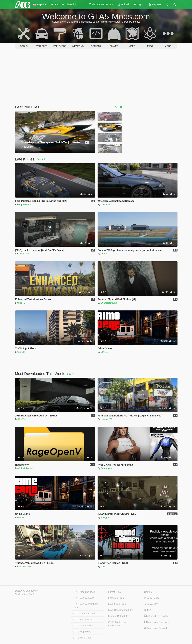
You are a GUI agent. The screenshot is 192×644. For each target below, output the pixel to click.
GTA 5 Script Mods (83, 620)
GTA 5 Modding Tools (84, 592)
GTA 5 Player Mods (83, 626)
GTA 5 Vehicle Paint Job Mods (85, 606)
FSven (104, 254)
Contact (148, 592)
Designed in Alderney (27, 591)
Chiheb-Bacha (25, 468)
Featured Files (116, 598)
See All (119, 107)
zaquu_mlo (24, 254)
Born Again (106, 468)
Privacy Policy (152, 598)
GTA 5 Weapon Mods (84, 613)
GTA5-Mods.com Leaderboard (117, 624)
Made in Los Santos (26, 594)
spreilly (22, 352)
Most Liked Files (117, 604)
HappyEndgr (25, 205)
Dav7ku (22, 419)
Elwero (104, 352)
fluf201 (104, 567)
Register (155, 4)
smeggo (105, 517)
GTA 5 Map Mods (82, 632)
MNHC (22, 303)
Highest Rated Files (119, 616)
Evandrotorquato (109, 303)
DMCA (148, 610)
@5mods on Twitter (156, 616)
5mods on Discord (155, 628)
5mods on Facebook (157, 622)
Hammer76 (106, 419)
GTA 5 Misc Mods (82, 638)
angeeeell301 (25, 567)
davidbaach (107, 205)
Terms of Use (151, 604)
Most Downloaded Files (121, 610)
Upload (123, 4)
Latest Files (114, 592)
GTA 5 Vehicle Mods (83, 598)
